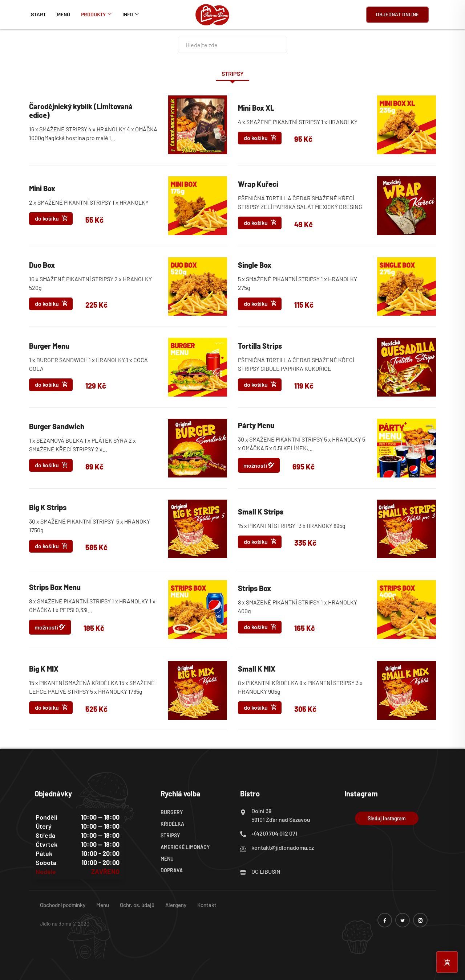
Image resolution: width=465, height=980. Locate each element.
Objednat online (397, 15)
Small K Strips (261, 512)
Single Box (255, 265)
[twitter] (403, 920)
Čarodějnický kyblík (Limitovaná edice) (81, 111)
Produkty (96, 15)
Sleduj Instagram (387, 818)
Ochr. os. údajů (137, 905)
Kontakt (207, 905)
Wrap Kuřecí (258, 184)
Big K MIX (44, 669)
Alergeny (176, 905)
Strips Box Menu (55, 587)
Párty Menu (256, 425)
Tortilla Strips (260, 346)
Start (38, 15)
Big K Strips (48, 507)
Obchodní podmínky (63, 905)
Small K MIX (257, 669)
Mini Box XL (256, 108)
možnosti (259, 465)
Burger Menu (49, 346)
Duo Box (42, 265)
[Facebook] (385, 920)
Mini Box (42, 188)
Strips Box (254, 588)
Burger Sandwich (57, 426)
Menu (63, 15)
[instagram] (420, 920)
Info (131, 15)
